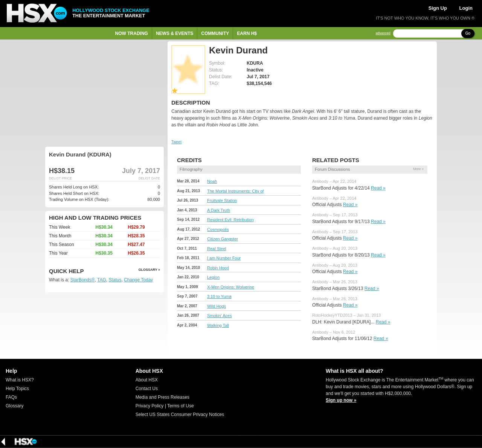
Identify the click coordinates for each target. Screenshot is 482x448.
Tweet (176, 142)
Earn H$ (247, 33)
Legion (213, 277)
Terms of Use (181, 406)
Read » (378, 188)
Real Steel (217, 249)
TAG (102, 280)
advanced (383, 33)
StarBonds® (83, 280)
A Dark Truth (219, 210)
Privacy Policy (150, 406)
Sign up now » (341, 400)
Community (215, 33)
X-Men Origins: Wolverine (231, 287)
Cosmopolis (218, 229)
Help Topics (17, 389)
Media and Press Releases (162, 397)
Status (115, 280)
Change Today (138, 280)
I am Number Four (224, 258)
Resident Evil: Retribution (230, 220)
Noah (212, 181)
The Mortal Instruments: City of (235, 191)
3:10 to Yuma (219, 296)
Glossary (14, 406)
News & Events (175, 33)
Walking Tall (218, 325)
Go (468, 33)
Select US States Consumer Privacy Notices (180, 415)
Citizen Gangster (223, 239)
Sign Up (438, 8)
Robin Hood (218, 268)
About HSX (147, 380)
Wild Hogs (217, 306)
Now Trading (132, 33)
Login (466, 8)
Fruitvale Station (222, 200)
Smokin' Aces (220, 316)
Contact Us (147, 389)
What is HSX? (20, 380)
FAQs (11, 397)
